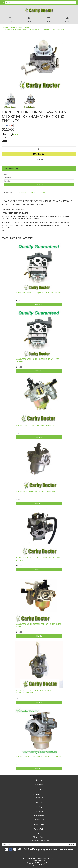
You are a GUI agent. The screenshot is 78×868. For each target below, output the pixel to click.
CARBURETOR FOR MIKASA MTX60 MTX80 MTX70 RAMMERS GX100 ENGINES (35, 30)
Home (6, 27)
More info (11, 134)
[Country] (39, 178)
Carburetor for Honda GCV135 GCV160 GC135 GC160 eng (39, 756)
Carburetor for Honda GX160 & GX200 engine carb (36, 425)
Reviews (37, 193)
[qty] (39, 174)
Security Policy (39, 834)
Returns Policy (39, 829)
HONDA (26, 27)
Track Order (39, 789)
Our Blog (39, 807)
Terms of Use (39, 819)
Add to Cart (39, 154)
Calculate (39, 184)
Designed (34, 865)
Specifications (21, 193)
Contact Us (39, 812)
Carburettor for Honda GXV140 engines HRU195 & (36, 491)
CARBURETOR (15, 27)
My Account (39, 785)
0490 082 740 (24, 849)
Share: (8, 126)
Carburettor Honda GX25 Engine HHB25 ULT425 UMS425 (38, 293)
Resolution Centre (39, 794)
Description (8, 193)
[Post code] (39, 181)
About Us (39, 802)
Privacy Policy (39, 824)
